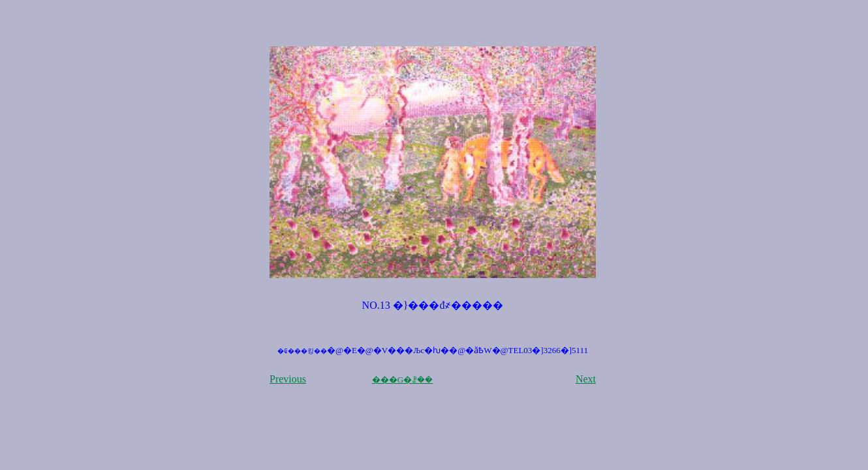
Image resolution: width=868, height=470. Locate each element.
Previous (288, 379)
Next (586, 379)
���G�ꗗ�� (402, 380)
